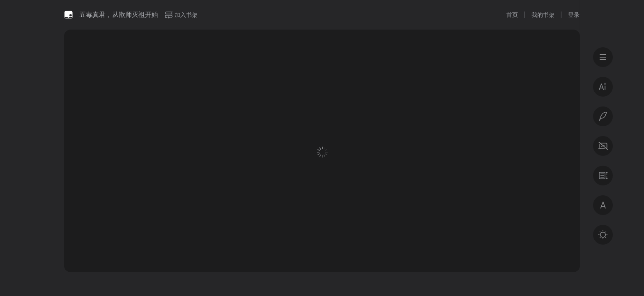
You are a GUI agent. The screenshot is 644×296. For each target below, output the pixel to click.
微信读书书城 (69, 15)
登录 (574, 15)
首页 (512, 15)
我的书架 (543, 15)
